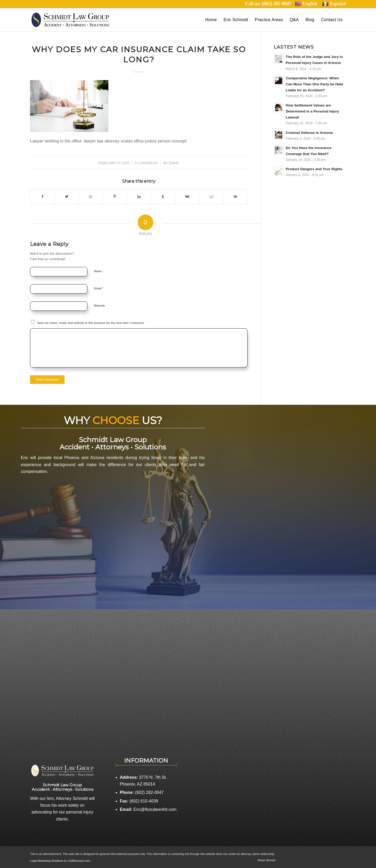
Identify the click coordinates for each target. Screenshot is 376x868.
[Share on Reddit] (211, 197)
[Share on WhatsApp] (91, 197)
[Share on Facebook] (42, 197)
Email (99, 288)
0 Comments (146, 163)
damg (174, 163)
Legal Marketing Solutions (47, 861)
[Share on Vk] (187, 197)
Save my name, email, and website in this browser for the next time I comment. (91, 323)
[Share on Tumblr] (163, 197)
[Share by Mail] (235, 197)
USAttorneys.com (79, 861)
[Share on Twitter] (66, 197)
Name (99, 271)
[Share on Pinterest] (115, 197)
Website (99, 306)
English (306, 4)
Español (334, 4)
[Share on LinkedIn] (139, 197)
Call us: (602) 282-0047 (270, 4)
